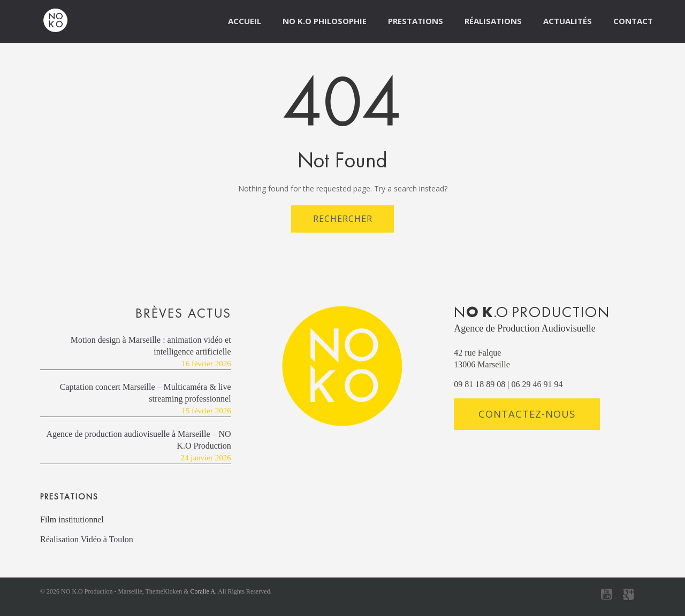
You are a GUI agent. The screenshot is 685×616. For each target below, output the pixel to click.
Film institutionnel (72, 519)
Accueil (245, 21)
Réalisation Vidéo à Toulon (87, 539)
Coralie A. (204, 591)
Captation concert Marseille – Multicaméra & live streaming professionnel (146, 393)
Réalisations (493, 21)
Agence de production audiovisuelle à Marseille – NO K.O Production (138, 440)
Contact (633, 21)
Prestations (416, 21)
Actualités (568, 21)
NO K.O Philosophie (325, 21)
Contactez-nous (527, 414)
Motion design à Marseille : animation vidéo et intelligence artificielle (151, 346)
